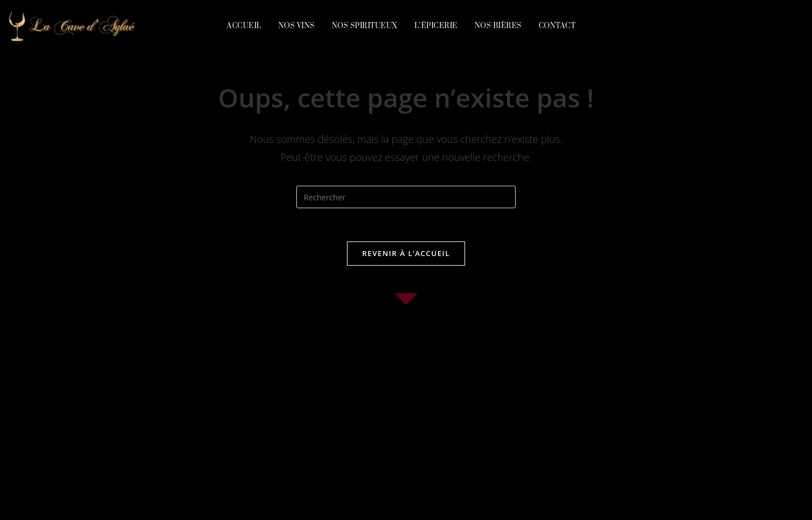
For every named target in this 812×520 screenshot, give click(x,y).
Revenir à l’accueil (406, 254)
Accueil (244, 26)
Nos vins (297, 26)
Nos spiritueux (365, 26)
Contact (557, 26)
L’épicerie (436, 26)
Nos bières (498, 26)
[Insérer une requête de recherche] (406, 197)
